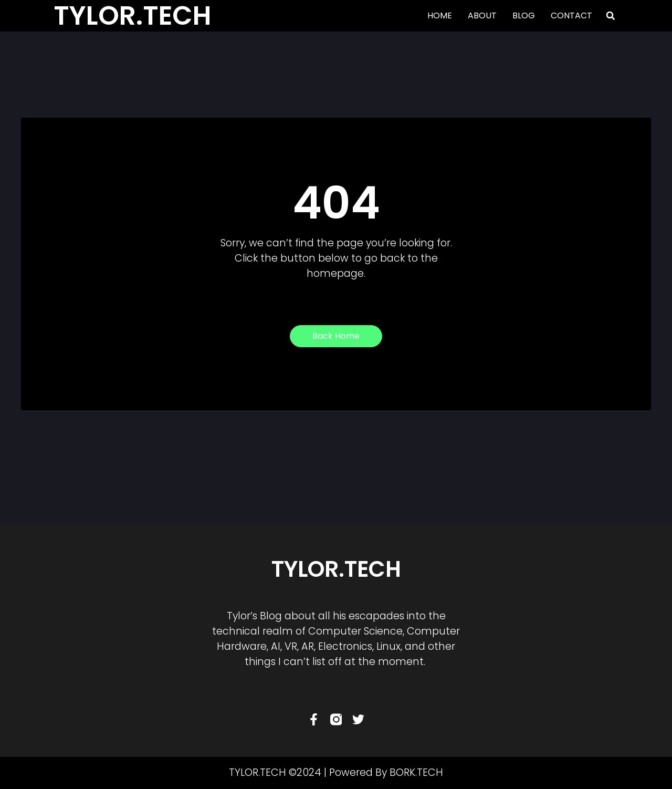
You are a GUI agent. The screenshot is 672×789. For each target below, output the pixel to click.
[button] (611, 16)
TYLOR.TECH (336, 569)
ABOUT (482, 15)
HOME (440, 15)
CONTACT (571, 15)
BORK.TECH (416, 772)
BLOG (524, 15)
